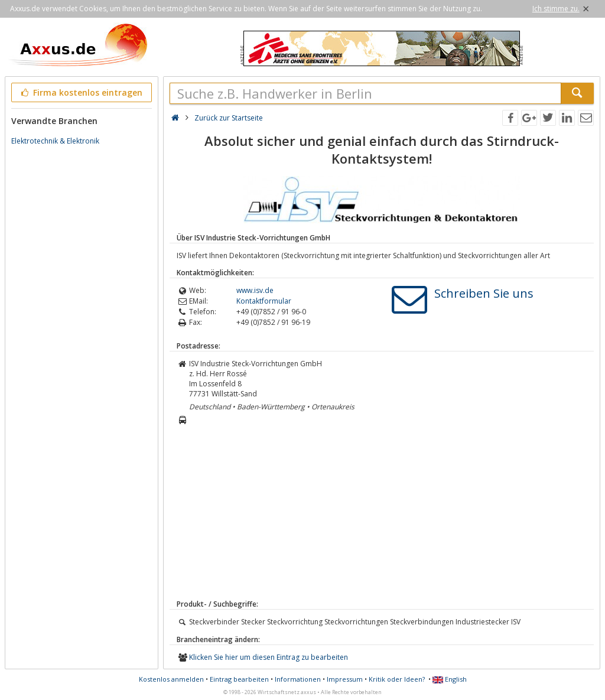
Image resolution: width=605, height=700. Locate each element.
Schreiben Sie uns (484, 293)
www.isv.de (255, 290)
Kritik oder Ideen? (397, 679)
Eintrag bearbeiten (239, 679)
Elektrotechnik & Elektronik (55, 141)
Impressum (345, 679)
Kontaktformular (264, 301)
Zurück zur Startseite (229, 118)
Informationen (298, 679)
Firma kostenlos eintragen (81, 92)
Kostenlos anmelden (171, 679)
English (450, 679)
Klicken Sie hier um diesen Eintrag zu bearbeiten (269, 657)
